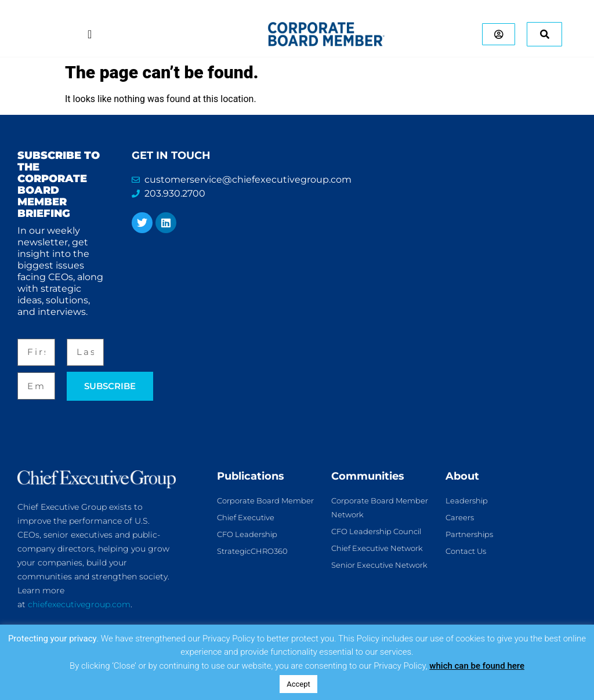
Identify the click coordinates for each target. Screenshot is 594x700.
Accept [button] (298, 684)
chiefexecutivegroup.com (79, 604)
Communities (368, 476)
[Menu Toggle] (89, 34)
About (462, 476)
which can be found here (477, 666)
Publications (251, 476)
